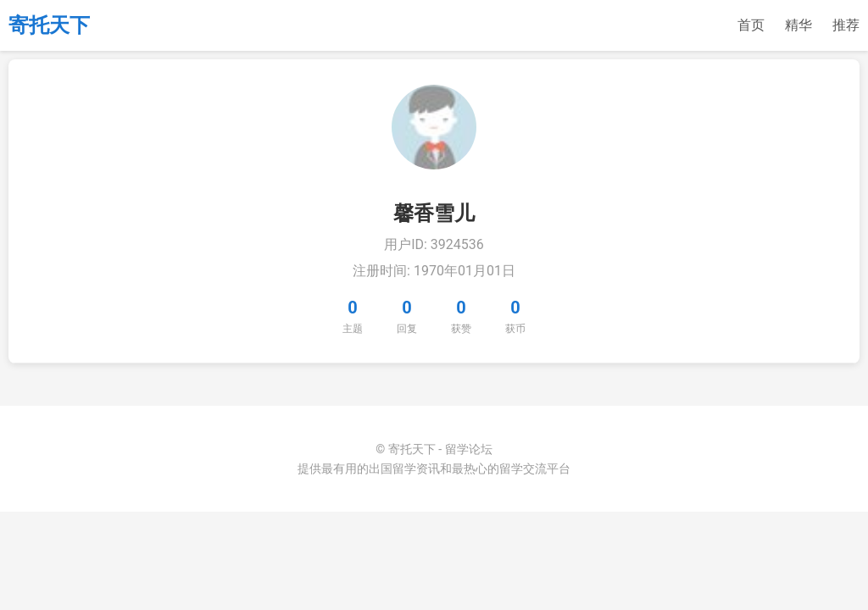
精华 (798, 25)
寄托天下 (49, 25)
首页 (751, 25)
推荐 (846, 25)
